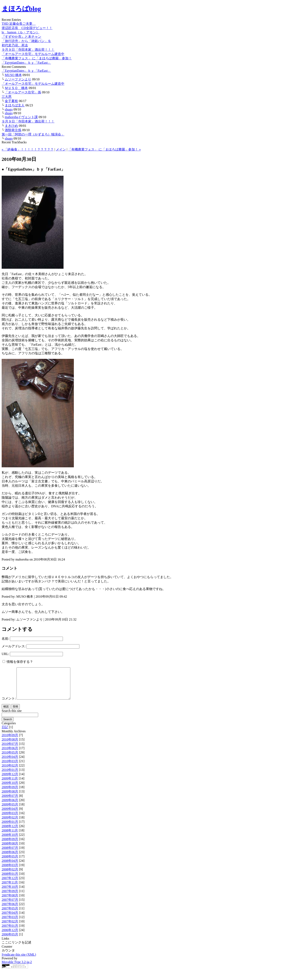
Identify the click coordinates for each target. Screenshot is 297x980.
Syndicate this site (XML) (19, 961)
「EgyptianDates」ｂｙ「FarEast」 (26, 63)
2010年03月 (10, 767)
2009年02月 (10, 824)
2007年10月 (10, 893)
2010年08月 (10, 746)
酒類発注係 (13, 130)
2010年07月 (10, 750)
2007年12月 (10, 884)
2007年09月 (10, 897)
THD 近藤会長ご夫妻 (19, 24)
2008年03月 (10, 871)
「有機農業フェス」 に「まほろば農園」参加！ (37, 58)
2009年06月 (10, 806)
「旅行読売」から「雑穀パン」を (26, 41)
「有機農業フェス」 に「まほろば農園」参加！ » (104, 149)
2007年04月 (10, 919)
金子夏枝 (11, 101)
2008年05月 (10, 863)
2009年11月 (10, 785)
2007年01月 (10, 932)
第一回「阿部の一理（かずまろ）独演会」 (33, 134)
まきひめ (11, 126)
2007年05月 (10, 915)
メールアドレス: (14, 646)
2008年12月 (10, 832)
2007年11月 (10, 889)
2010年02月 (10, 772)
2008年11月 (10, 837)
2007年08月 (10, 902)
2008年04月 (10, 867)
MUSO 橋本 (13, 75)
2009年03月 (10, 819)
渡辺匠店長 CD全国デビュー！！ (27, 28)
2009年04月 (10, 815)
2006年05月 (10, 941)
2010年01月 (10, 776)
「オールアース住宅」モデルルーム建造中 (33, 54)
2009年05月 (10, 811)
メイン (61, 149)
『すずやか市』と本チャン (21, 37)
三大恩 (7, 97)
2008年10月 (10, 841)
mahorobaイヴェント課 (21, 117)
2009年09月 (10, 793)
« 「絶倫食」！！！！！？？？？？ (28, 149)
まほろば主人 (15, 105)
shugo (9, 109)
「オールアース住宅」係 (23, 92)
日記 (5, 733)
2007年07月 (10, 906)
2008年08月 (10, 850)
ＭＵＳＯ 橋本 (16, 88)
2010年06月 (10, 754)
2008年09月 (10, 845)
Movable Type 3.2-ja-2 (17, 968)
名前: (5, 639)
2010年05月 (10, 759)
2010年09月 (10, 741)
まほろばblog (21, 9)
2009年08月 (10, 798)
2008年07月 (10, 854)
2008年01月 (10, 880)
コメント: (9, 705)
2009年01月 (10, 828)
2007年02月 (10, 928)
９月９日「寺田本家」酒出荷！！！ (28, 50)
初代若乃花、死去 (15, 45)
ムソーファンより (18, 79)
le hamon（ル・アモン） (21, 32)
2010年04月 (10, 763)
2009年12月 (10, 780)
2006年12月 (10, 936)
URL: (5, 654)
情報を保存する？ (18, 662)
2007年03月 (10, 923)
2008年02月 (10, 876)
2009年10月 (10, 789)
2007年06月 (10, 910)
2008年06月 (10, 858)
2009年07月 (10, 802)
